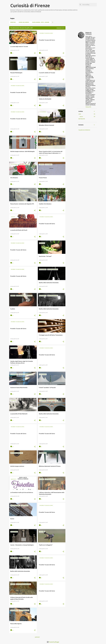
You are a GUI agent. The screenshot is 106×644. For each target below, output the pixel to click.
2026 (80, 114)
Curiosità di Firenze (30, 5)
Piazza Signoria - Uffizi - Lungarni (41, 22)
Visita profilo (88, 107)
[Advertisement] (71, 52)
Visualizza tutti (60, 28)
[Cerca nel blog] (89, 5)
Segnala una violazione (84, 130)
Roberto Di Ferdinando (89, 33)
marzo (81, 117)
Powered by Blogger (53, 642)
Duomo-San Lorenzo (24, 22)
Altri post (37, 637)
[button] (35, 53)
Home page (13, 22)
